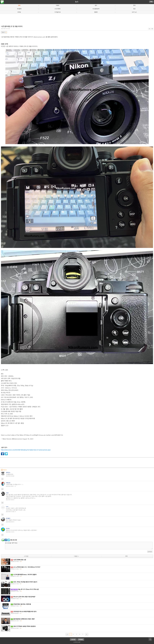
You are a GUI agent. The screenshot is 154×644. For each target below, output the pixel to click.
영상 (134, 9)
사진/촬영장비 (96, 9)
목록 (126, 556)
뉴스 (77, 2)
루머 (134, 5)
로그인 (73, 640)
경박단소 (8, 473)
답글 (2, 479)
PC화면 (81, 640)
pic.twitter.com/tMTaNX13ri (53, 435)
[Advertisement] (77, 19)
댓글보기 (4, 32)
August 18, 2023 (28, 439)
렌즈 (96, 5)
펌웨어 (96, 12)
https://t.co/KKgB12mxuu (35, 435)
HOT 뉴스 (134, 12)
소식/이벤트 (58, 9)
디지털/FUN (58, 12)
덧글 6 (4, 470)
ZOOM (8, 529)
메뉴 (151, 2)
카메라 (58, 5)
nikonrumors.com (39, 37)
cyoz (7, 507)
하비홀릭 (8, 518)
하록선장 (8, 483)
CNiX (7, 493)
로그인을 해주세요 (79, 546)
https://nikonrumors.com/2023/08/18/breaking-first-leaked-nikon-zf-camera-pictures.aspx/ (26, 450)
